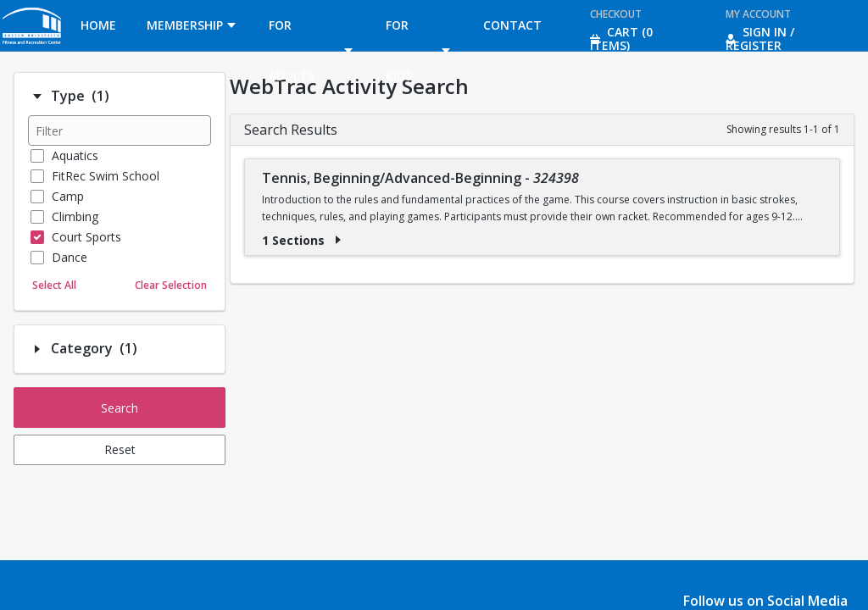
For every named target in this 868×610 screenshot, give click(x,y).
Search (120, 408)
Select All (54, 285)
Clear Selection (171, 285)
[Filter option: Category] (37, 349)
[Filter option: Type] (37, 97)
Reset (120, 449)
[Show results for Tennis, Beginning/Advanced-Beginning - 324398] (338, 240)
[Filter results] (120, 130)
